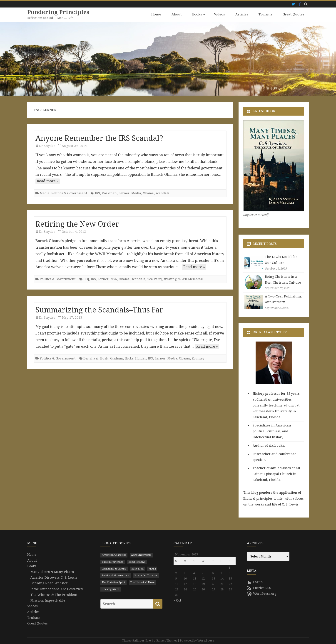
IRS (97, 193)
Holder (141, 358)
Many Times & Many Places (52, 572)
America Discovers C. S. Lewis (54, 577)
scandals (163, 193)
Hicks (129, 358)
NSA (114, 279)
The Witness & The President (54, 594)
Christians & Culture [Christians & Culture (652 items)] (114, 568)
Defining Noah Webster (49, 583)
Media (45, 193)
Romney (198, 358)
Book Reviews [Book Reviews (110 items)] (137, 562)
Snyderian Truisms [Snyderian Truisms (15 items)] (146, 575)
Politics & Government (69, 193)
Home (156, 14)
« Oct (177, 600)
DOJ (86, 279)
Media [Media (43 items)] (152, 568)
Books (197, 14)
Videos (219, 14)
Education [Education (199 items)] (137, 568)
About (177, 14)
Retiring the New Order (77, 224)
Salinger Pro (142, 640)
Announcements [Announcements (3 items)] (141, 555)
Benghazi (91, 358)
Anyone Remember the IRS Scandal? (99, 138)
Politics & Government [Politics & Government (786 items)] (116, 575)
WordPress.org (262, 593)
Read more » (48, 181)
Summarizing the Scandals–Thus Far (99, 310)
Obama (148, 193)
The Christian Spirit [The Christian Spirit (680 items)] (113, 582)
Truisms (265, 14)
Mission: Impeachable (48, 600)
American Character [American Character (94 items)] (114, 555)
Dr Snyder (47, 146)
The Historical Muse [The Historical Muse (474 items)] (142, 582)
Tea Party (155, 279)
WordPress (206, 640)
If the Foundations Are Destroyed (57, 589)
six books (276, 445)
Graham (117, 358)
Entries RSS (259, 588)
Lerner (124, 193)
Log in (255, 582)
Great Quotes (293, 14)
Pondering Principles (58, 12)
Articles (242, 14)
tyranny (170, 279)
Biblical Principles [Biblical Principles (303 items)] (113, 562)
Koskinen (109, 193)
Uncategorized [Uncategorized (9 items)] (111, 589)
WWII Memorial (191, 279)
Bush (104, 358)
